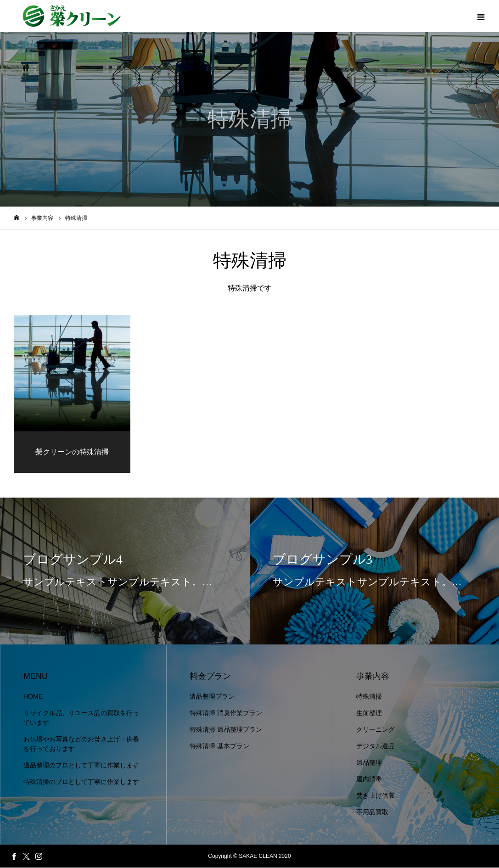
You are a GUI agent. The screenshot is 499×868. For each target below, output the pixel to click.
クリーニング (376, 730)
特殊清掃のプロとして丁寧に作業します (81, 782)
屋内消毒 (369, 779)
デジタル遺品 (376, 746)
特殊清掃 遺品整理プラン (226, 730)
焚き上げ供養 (376, 796)
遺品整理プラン (212, 697)
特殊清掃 (369, 697)
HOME (33, 697)
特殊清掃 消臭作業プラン (226, 713)
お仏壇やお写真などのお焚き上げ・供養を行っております (81, 744)
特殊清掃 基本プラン (219, 746)
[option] (125, 571)
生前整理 (369, 713)
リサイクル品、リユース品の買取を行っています (81, 718)
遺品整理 (369, 763)
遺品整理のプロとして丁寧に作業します (81, 766)
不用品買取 (372, 812)
